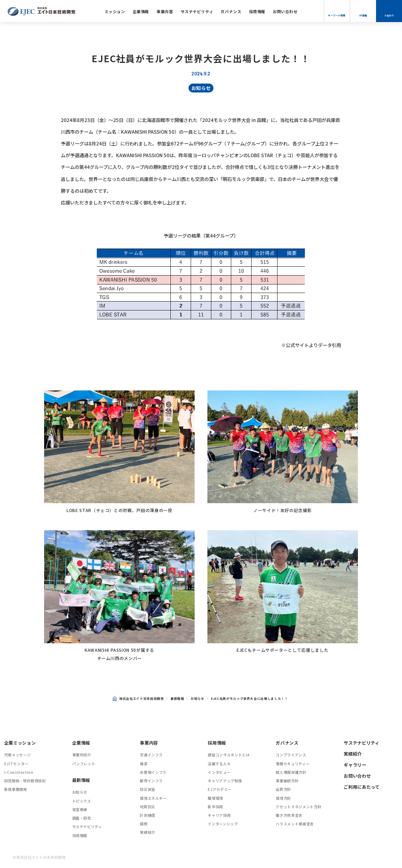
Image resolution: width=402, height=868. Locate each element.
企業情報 (141, 11)
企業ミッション (20, 743)
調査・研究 (82, 818)
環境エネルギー (153, 798)
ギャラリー (355, 765)
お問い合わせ (285, 11)
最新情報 (177, 699)
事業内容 (165, 11)
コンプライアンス (291, 755)
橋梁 (144, 764)
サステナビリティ (197, 11)
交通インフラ (151, 755)
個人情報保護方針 (291, 772)
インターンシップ (223, 824)
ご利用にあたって (361, 787)
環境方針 (283, 798)
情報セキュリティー (293, 764)
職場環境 (215, 798)
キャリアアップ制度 (225, 781)
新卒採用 (215, 807)
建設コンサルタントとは (229, 755)
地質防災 (147, 807)
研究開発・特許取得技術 (25, 781)
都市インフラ (151, 781)
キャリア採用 (219, 815)
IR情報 (363, 15)
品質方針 (283, 789)
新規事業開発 (16, 789)
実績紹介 (147, 832)
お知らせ (201, 88)
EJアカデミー (220, 789)
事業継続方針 (287, 781)
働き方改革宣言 (289, 815)
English (389, 15)
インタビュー (219, 772)
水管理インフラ (153, 772)
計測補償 (147, 815)
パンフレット (84, 764)
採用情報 (257, 11)
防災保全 (147, 789)
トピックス (82, 801)
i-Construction (19, 772)
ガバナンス (231, 11)
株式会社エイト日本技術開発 (138, 699)
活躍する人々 (219, 764)
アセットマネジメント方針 (298, 807)
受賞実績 (80, 810)
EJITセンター (16, 764)
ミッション (115, 11)
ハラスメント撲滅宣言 (295, 824)
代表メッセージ (18, 755)
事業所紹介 (82, 755)
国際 (144, 824)
